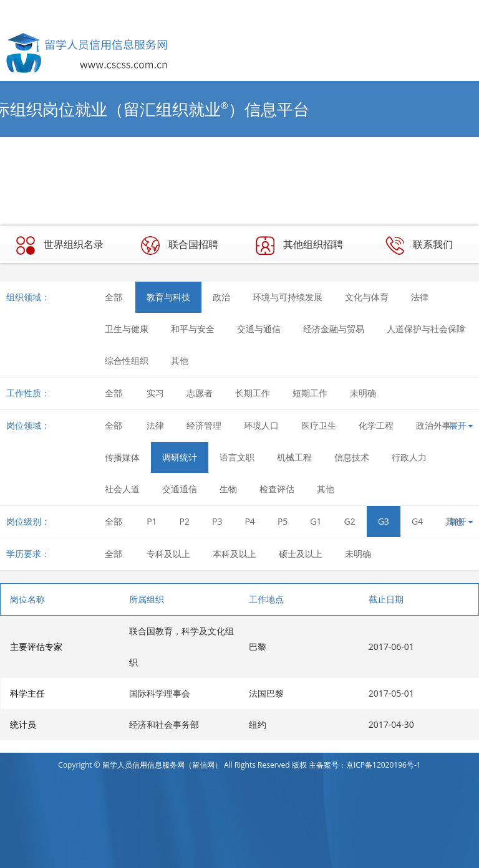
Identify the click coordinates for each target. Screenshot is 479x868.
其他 (180, 360)
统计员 (23, 724)
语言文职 (237, 457)
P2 (185, 521)
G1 (316, 521)
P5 (283, 521)
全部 (114, 297)
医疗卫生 (319, 425)
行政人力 (409, 457)
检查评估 (277, 489)
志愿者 (200, 393)
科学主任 (27, 693)
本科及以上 (235, 554)
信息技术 (352, 457)
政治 (221, 297)
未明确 (363, 393)
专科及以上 (168, 554)
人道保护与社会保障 (426, 329)
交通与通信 (259, 329)
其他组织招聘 (299, 246)
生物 (228, 489)
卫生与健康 (127, 329)
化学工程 (376, 425)
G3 (384, 521)
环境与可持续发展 (288, 297)
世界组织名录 (60, 246)
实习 (155, 393)
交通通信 (180, 489)
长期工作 (253, 393)
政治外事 (433, 425)
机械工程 (294, 457)
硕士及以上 (301, 554)
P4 (249, 521)
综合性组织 (127, 360)
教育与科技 (168, 297)
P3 (217, 521)
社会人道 (122, 489)
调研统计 (180, 457)
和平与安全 (193, 329)
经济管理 (204, 425)
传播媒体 (122, 457)
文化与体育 (367, 297)
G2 (350, 521)
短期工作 (310, 393)
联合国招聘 (180, 246)
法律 (420, 297)
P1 (152, 521)
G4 (417, 521)
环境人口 (261, 425)
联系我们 (419, 246)
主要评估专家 (36, 646)
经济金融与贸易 (334, 329)
